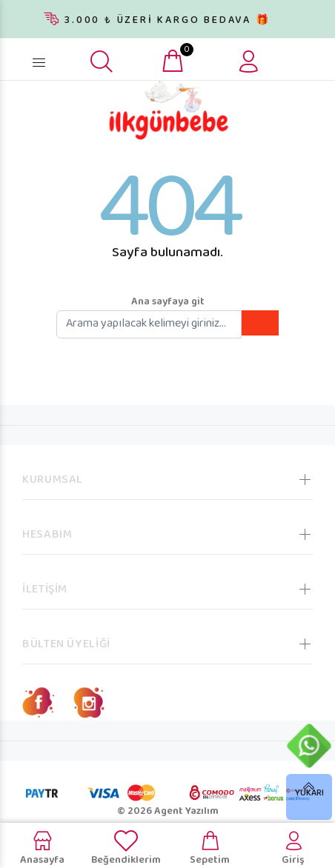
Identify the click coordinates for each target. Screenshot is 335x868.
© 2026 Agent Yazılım (168, 812)
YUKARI (309, 794)
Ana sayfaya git (168, 302)
